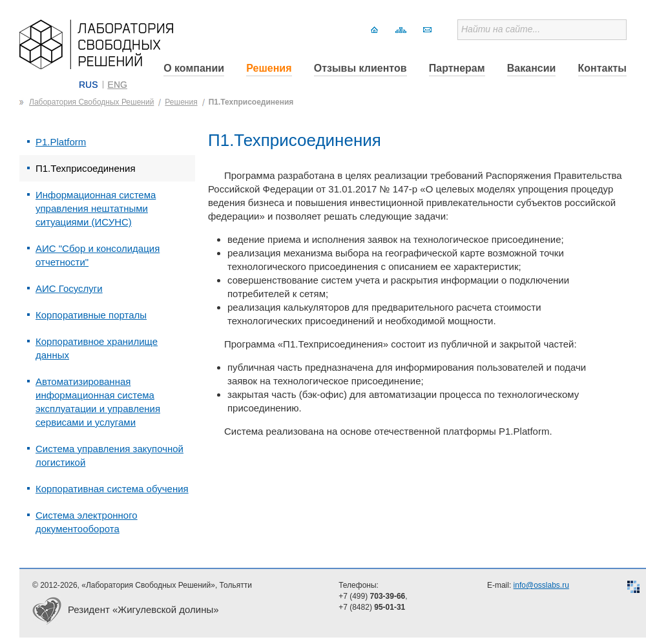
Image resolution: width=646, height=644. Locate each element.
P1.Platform (61, 142)
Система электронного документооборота (87, 522)
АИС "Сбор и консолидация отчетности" (98, 255)
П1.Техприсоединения (251, 102)
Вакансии (532, 68)
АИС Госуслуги (69, 288)
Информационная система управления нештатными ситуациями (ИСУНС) (96, 208)
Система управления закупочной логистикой (109, 455)
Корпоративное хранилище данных (97, 348)
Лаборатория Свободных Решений (91, 102)
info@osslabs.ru (541, 585)
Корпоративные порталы (91, 315)
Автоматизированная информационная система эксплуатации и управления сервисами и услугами (98, 402)
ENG (118, 85)
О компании (194, 68)
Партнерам (457, 68)
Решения (269, 68)
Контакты (602, 68)
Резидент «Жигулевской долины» (143, 609)
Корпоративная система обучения (112, 489)
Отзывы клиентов (360, 68)
